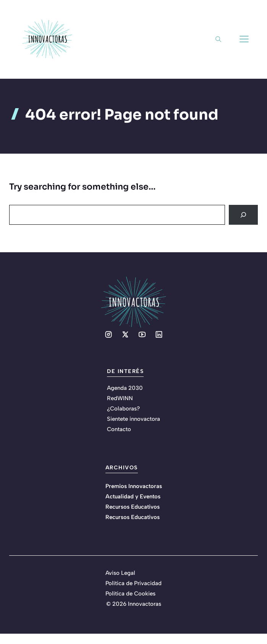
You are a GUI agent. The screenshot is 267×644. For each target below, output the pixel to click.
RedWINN (120, 398)
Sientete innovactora (133, 419)
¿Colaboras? (123, 409)
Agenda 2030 (125, 388)
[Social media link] (108, 334)
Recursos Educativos (133, 507)
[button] (218, 39)
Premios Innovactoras (134, 486)
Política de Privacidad (133, 583)
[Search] (243, 215)
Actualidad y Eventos (133, 496)
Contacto (119, 429)
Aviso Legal (120, 573)
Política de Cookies (130, 594)
